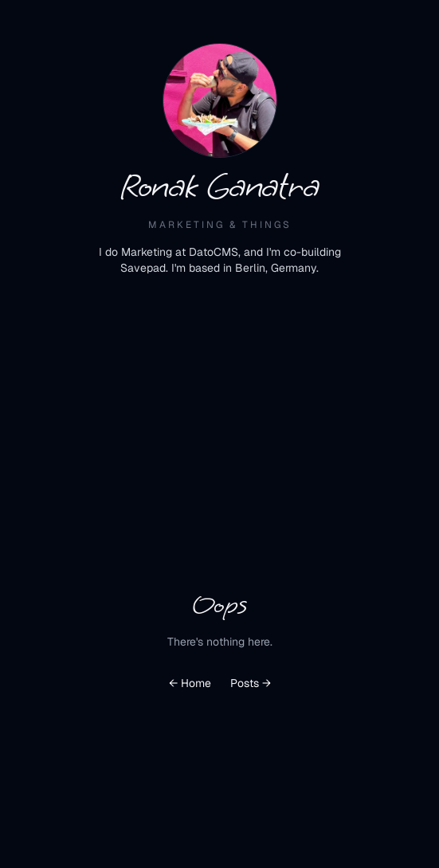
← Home (190, 683)
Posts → (251, 683)
